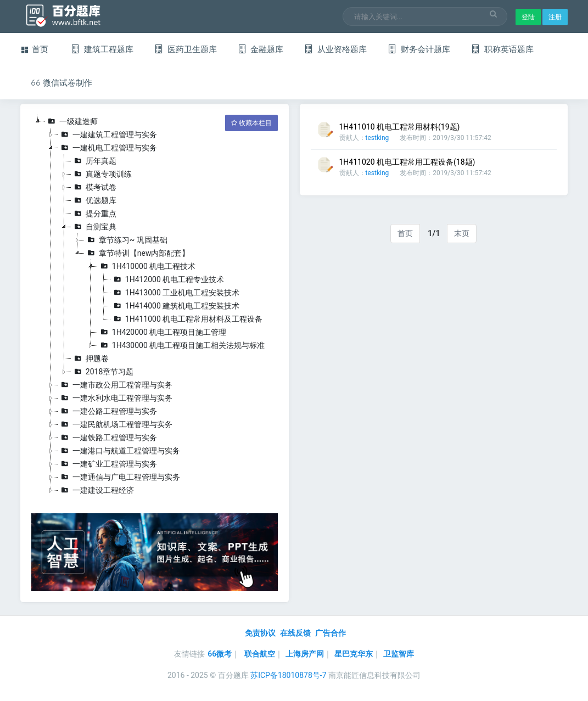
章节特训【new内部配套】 (137, 253)
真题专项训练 (102, 174)
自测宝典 (94, 227)
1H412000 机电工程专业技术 (168, 279)
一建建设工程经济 (96, 490)
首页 (405, 233)
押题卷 (90, 358)
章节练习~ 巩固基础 (126, 240)
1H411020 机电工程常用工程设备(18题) (407, 162)
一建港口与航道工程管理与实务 (119, 451)
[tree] (155, 306)
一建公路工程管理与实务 (108, 411)
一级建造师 (71, 121)
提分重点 (94, 214)
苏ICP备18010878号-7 (288, 675)
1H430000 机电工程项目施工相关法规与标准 (181, 345)
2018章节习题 (102, 372)
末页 (462, 233)
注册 (555, 17)
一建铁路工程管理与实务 (108, 438)
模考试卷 (94, 187)
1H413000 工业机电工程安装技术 (175, 293)
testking (377, 138)
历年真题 (94, 161)
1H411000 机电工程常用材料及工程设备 (187, 319)
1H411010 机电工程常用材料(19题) (400, 127)
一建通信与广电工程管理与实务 (119, 477)
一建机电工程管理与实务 (108, 148)
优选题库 (94, 200)
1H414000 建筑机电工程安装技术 (175, 306)
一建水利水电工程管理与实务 (115, 398)
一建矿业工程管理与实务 (108, 464)
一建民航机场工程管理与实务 (115, 424)
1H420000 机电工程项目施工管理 (162, 332)
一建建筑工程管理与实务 (108, 134)
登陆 (528, 17)
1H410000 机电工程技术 (147, 266)
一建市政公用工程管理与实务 (115, 385)
